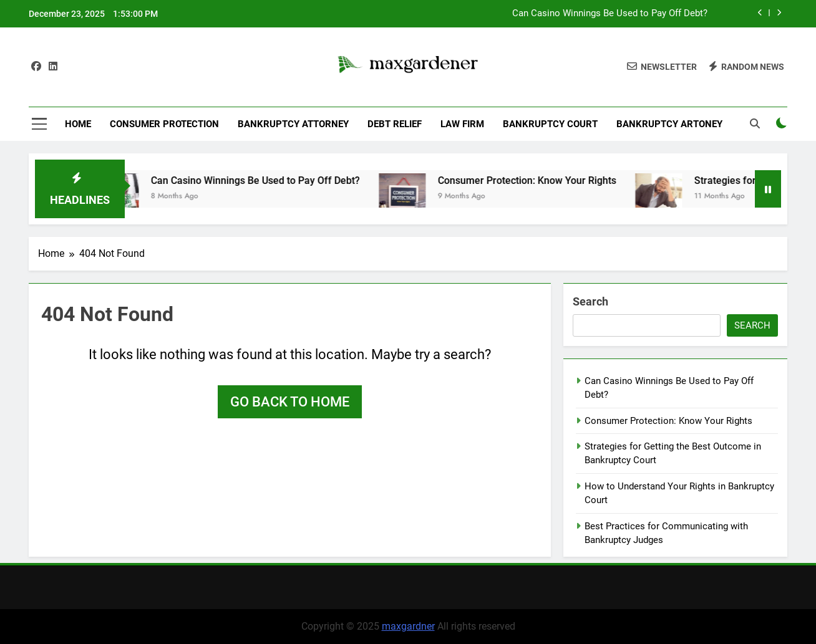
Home (78, 124)
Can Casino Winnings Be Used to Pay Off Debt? (610, 14)
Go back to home (290, 402)
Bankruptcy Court (550, 124)
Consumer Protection (164, 124)
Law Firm (462, 124)
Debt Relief (395, 124)
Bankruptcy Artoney (669, 124)
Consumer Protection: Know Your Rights (538, 180)
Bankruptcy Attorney (293, 124)
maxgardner (408, 626)
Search (590, 301)
